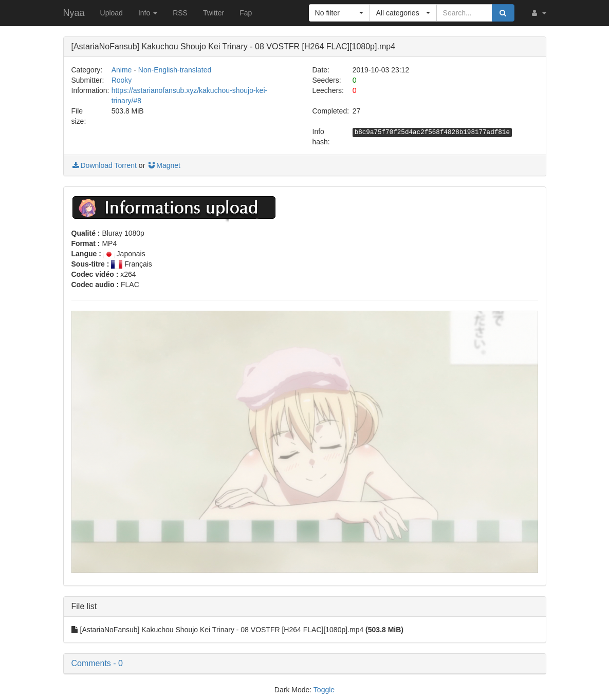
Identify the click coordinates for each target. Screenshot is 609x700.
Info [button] (148, 13)
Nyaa (74, 13)
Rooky (122, 80)
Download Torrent (104, 165)
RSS (180, 13)
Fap (246, 13)
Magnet (164, 165)
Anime (122, 70)
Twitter (214, 13)
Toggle (324, 690)
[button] (538, 13)
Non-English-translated (175, 70)
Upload (112, 13)
